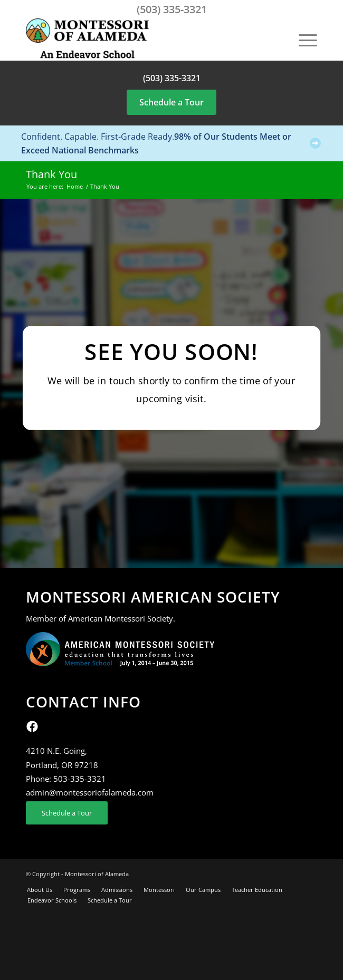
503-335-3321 (80, 779)
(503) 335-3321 (172, 9)
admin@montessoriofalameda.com (90, 792)
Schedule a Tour (171, 102)
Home (75, 186)
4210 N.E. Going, (56, 751)
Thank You (51, 174)
